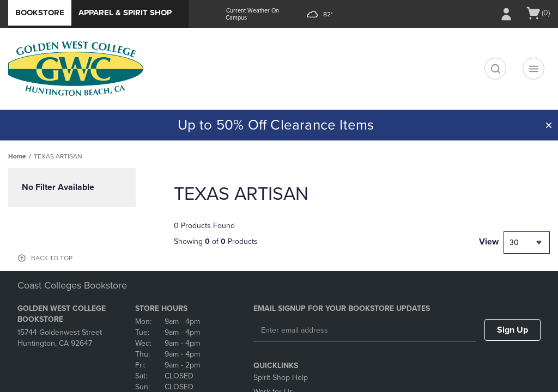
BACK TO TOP (52, 258)
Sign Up (512, 330)
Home (17, 156)
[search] (495, 69)
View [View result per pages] (489, 242)
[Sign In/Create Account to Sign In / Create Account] (506, 14)
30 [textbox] (514, 243)
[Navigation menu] (533, 69)
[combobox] (527, 243)
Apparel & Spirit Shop (125, 13)
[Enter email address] (365, 330)
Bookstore (40, 13)
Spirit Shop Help (281, 378)
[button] (549, 125)
